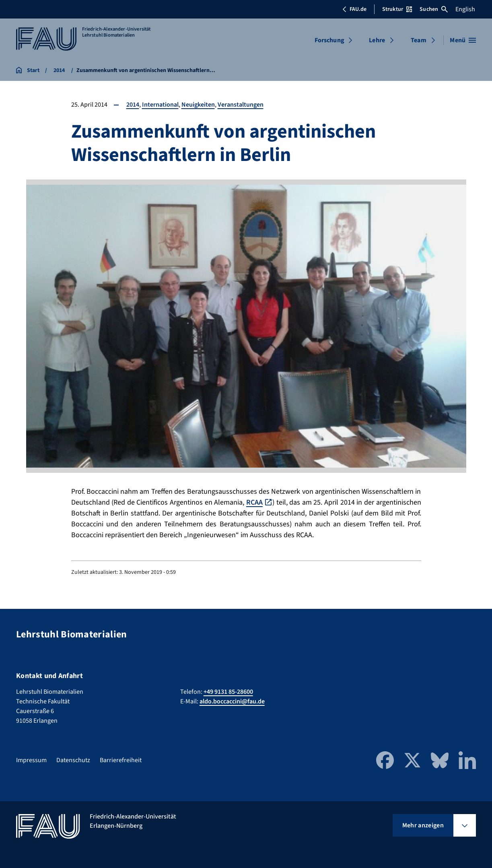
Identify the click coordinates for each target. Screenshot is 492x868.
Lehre (377, 40)
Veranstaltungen (241, 105)
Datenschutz (73, 760)
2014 (133, 105)
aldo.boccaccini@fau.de (232, 701)
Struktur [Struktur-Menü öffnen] (397, 9)
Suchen (434, 9)
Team (419, 40)
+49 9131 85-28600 (228, 692)
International (160, 105)
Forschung (329, 40)
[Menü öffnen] (463, 40)
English (465, 9)
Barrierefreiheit (121, 760)
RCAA (254, 502)
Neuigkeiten (198, 105)
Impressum (31, 760)
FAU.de (354, 9)
